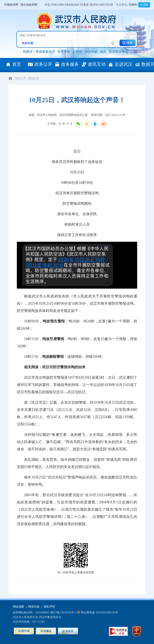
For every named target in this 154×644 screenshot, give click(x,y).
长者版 (144, 5)
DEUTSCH (106, 5)
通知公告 (34, 78)
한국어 (94, 5)
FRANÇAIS (72, 5)
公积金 (77, 52)
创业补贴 (91, 52)
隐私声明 (49, 607)
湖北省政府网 (29, 5)
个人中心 (122, 5)
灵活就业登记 (118, 52)
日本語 (84, 5)
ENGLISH (58, 5)
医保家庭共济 (45, 52)
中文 (48, 5)
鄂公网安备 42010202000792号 (98, 613)
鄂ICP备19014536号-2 (63, 613)
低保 (103, 52)
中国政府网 (11, 5)
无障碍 (133, 5)
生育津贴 (64, 52)
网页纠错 (34, 607)
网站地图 (18, 607)
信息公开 (20, 78)
